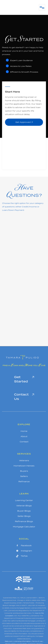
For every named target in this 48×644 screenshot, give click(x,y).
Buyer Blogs (24, 511)
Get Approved (24, 122)
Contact (24, 442)
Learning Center (24, 500)
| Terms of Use (37, 641)
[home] (18, 8)
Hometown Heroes (24, 466)
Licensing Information (22, 641)
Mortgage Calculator (24, 527)
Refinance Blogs (24, 521)
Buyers (24, 471)
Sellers (24, 476)
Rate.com (9, 641)
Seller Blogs (24, 516)
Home (24, 431)
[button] (42, 7)
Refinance (24, 481)
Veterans (24, 460)
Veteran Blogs (24, 506)
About (24, 436)
